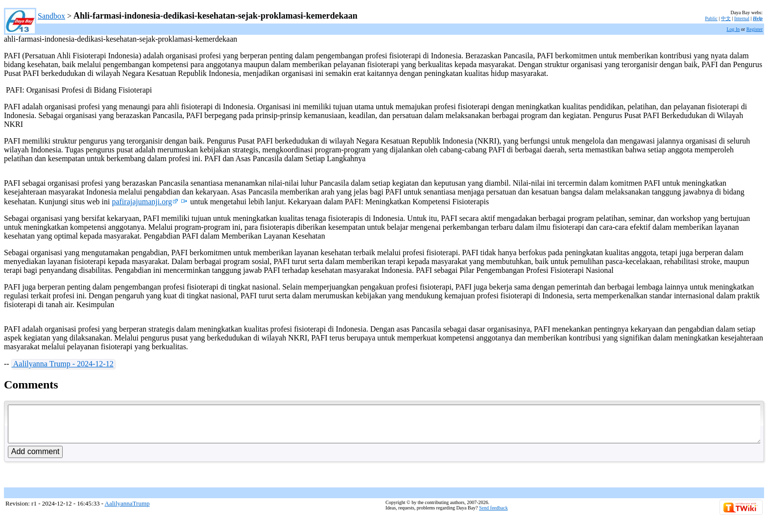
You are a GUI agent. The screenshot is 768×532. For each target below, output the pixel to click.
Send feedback (493, 515)
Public (711, 18)
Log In (733, 29)
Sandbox (51, 16)
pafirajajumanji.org (145, 202)
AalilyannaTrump (127, 511)
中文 (726, 18)
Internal (742, 18)
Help (758, 18)
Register (755, 29)
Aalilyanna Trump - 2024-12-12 (63, 364)
